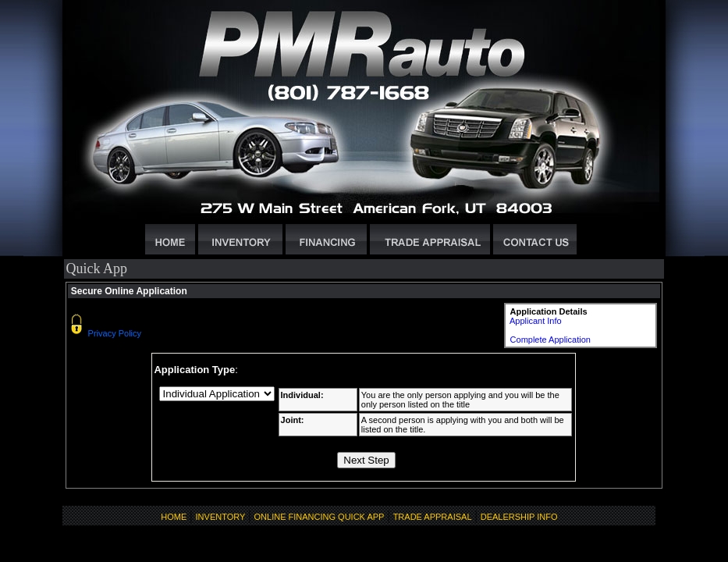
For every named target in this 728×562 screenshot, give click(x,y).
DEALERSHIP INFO (519, 517)
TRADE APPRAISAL (433, 517)
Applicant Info (536, 321)
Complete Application (550, 340)
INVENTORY (221, 517)
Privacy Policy (115, 333)
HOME (174, 517)
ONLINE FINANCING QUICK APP (320, 517)
